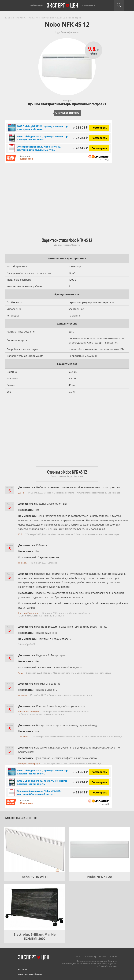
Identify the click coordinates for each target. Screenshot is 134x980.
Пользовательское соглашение (91, 961)
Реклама (23, 969)
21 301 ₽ (80, 127)
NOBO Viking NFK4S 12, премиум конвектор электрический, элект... (42, 138)
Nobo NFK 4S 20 (99, 877)
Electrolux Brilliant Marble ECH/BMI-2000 (35, 936)
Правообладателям (108, 966)
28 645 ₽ (80, 148)
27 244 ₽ (80, 138)
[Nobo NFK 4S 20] (99, 850)
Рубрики (90, 5)
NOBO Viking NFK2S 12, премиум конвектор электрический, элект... (42, 128)
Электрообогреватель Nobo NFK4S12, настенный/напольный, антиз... (39, 148)
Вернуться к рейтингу (67, 113)
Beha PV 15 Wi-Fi (35, 877)
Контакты (112, 956)
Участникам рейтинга (30, 975)
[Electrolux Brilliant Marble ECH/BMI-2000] (35, 907)
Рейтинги (37, 5)
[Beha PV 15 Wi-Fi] (35, 850)
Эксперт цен (63, 6)
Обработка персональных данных (100, 964)
